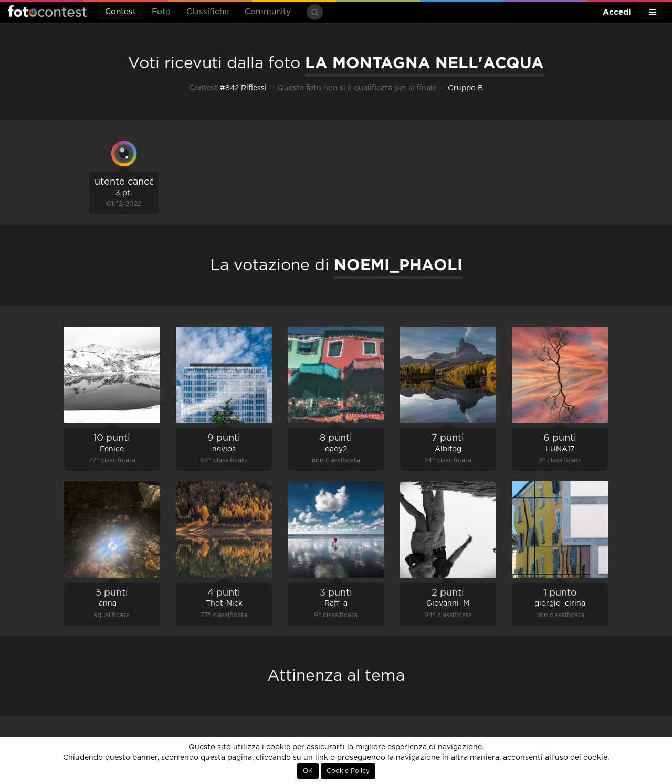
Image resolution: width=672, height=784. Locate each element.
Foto (161, 12)
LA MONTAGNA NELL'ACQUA (424, 62)
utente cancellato (135, 182)
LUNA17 (560, 449)
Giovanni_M (448, 603)
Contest (120, 12)
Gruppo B (465, 88)
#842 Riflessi (243, 88)
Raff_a (336, 603)
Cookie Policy (348, 771)
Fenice (112, 449)
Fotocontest (47, 11)
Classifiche (208, 12)
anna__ (112, 603)
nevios (224, 449)
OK (308, 771)
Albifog (448, 449)
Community (268, 12)
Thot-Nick (224, 603)
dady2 (336, 449)
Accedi (617, 12)
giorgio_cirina (560, 603)
